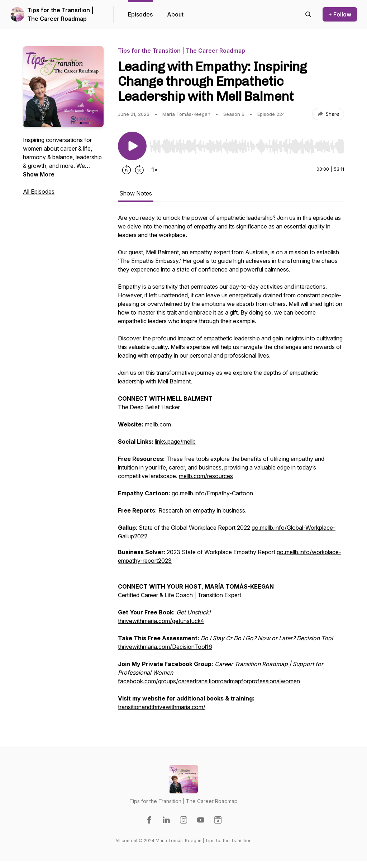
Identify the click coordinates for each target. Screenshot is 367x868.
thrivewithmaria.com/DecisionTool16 (165, 647)
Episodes (140, 14)
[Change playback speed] (154, 170)
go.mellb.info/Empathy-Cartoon (212, 493)
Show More (39, 174)
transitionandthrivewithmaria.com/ (162, 707)
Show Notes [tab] (136, 193)
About (175, 14)
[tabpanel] (231, 466)
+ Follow (340, 14)
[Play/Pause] (132, 146)
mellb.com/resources (206, 476)
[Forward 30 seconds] (139, 170)
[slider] (247, 146)
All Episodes (39, 192)
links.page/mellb (175, 442)
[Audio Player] (247, 144)
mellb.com (158, 424)
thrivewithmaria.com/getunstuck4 (161, 621)
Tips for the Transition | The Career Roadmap (60, 14)
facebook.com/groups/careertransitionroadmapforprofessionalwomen (209, 681)
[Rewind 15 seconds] (127, 170)
